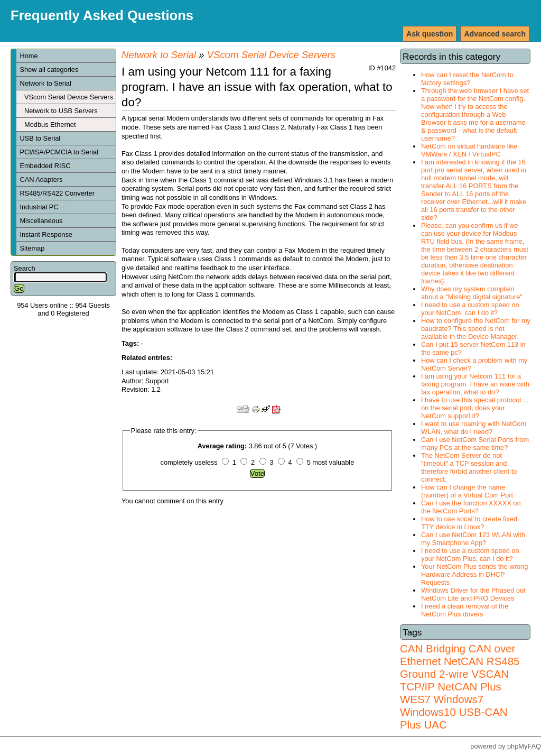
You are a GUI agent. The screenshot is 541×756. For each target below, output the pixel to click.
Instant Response (46, 234)
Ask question (430, 34)
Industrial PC (43, 207)
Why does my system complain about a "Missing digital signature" (472, 293)
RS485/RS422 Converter (57, 193)
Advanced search (495, 34)
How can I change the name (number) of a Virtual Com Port (467, 491)
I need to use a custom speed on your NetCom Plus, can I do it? (470, 555)
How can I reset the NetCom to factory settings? (467, 79)
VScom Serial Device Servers (69, 97)
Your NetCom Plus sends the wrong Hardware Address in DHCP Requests (474, 574)
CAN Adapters (41, 179)
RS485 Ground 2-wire (460, 667)
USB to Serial (40, 138)
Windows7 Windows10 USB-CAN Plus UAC (454, 712)
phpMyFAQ (524, 746)
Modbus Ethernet (50, 125)
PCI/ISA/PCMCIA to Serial (59, 152)
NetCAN (464, 661)
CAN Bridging (433, 648)
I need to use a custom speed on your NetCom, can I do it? (470, 309)
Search (25, 268)
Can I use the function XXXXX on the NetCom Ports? (471, 507)
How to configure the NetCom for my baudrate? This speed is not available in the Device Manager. (476, 329)
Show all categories (49, 70)
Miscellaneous (41, 221)
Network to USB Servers (61, 111)
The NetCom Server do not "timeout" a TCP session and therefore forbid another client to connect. (469, 467)
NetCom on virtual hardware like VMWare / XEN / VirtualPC (469, 150)
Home (29, 56)
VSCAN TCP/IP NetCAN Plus (454, 680)
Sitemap (32, 248)
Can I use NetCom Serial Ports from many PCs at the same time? (475, 444)
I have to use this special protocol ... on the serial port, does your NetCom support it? (475, 408)
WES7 (415, 699)
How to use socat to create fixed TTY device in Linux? (469, 523)
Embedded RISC (49, 166)
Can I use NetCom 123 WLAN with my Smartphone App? (473, 539)
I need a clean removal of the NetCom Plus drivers (465, 610)
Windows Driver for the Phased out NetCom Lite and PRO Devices (473, 594)
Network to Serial (45, 83)
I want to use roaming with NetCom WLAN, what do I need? (474, 428)
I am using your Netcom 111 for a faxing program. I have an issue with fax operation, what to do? (475, 384)
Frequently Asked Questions (102, 15)
